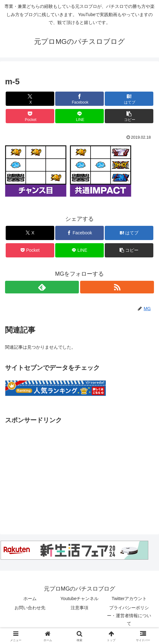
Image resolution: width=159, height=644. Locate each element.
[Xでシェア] (30, 99)
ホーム (30, 599)
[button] (129, 116)
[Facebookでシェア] (79, 99)
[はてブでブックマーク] (129, 99)
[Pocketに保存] (30, 116)
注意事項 (79, 608)
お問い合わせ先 (30, 608)
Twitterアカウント (129, 599)
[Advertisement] (79, 470)
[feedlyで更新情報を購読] (42, 287)
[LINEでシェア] (79, 116)
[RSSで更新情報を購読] (117, 287)
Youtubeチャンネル (80, 599)
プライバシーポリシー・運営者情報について (129, 616)
